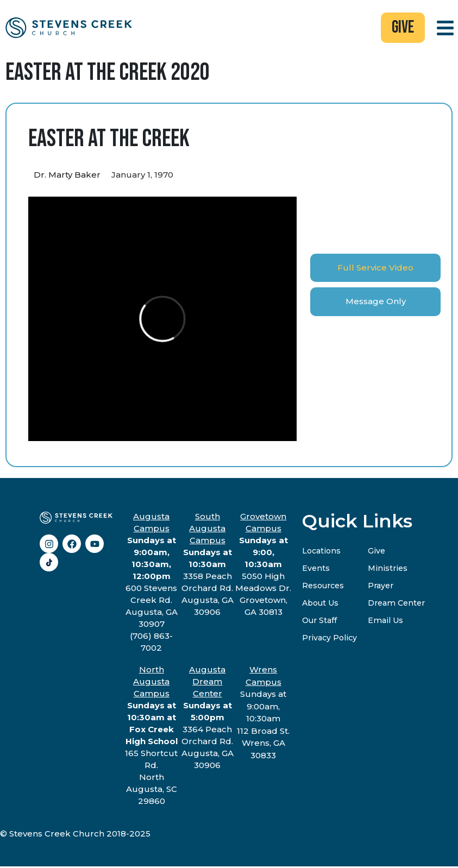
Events (316, 570)
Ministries (390, 570)
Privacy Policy (331, 639)
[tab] (375, 269)
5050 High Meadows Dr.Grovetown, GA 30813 (263, 566)
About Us (322, 604)
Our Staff (321, 622)
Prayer (384, 587)
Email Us (388, 622)
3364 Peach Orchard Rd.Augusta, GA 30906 (208, 719)
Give (379, 552)
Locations (322, 552)
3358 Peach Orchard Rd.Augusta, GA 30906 (208, 566)
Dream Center (401, 604)
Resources (325, 587)
